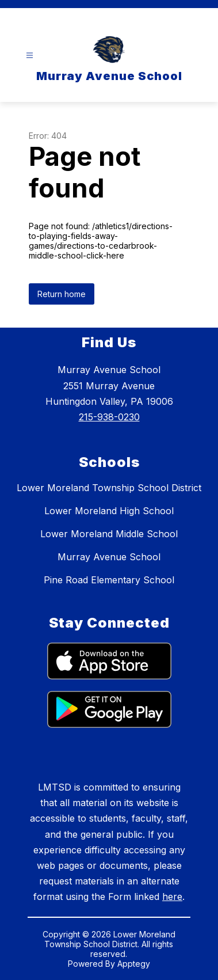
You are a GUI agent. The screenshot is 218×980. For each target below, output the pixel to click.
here (172, 897)
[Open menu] (30, 56)
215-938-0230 (109, 417)
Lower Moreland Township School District (109, 488)
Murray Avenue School (109, 557)
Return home (62, 294)
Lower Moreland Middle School (109, 534)
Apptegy (134, 964)
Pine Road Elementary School (109, 580)
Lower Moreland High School (109, 511)
